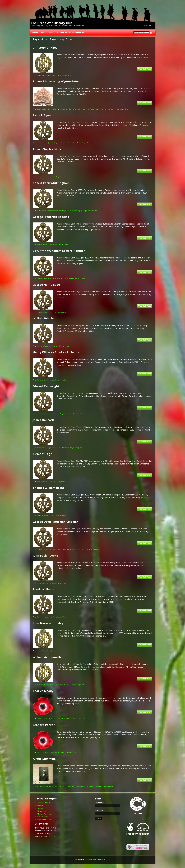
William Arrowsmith (47, 657)
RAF (68, 549)
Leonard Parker (44, 725)
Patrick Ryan (42, 115)
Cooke (39, 583)
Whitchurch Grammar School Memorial (71, 719)
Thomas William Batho (49, 488)
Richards (40, 380)
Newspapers (42, 817)
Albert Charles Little (47, 149)
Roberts (40, 244)
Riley (61, 75)
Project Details (48, 33)
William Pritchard (45, 318)
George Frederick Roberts (51, 217)
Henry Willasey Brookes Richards (56, 352)
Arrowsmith (41, 685)
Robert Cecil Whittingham (51, 183)
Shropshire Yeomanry (77, 278)
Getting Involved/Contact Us (70, 33)
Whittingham (92, 211)
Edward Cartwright (46, 386)
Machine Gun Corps (66, 109)
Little (39, 177)
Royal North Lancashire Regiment (72, 685)
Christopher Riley (45, 48)
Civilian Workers (44, 803)
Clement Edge (42, 454)
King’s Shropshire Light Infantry (55, 549)
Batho (39, 515)
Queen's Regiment (54, 143)
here (53, 836)
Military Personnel (45, 814)
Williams (65, 617)
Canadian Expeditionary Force (48, 75)
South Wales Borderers (79, 414)
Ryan (89, 143)
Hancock (55, 448)
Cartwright (41, 414)
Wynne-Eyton (124, 109)
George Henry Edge (46, 285)
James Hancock (43, 420)
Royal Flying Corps (70, 75)
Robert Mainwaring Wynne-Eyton (56, 81)
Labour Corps (42, 143)
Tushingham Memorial (73, 752)
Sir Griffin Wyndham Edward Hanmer (59, 251)
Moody (39, 719)
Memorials (41, 752)
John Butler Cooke (45, 555)
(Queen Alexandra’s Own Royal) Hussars (51, 786)
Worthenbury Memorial (105, 786)
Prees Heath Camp (45, 819)
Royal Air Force (79, 109)
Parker (48, 752)
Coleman (40, 549)
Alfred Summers (44, 759)
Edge (39, 312)
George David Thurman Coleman (56, 522)
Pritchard (40, 346)
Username (99, 803)
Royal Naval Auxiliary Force (109, 109)
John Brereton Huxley (48, 623)
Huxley (39, 651)
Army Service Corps (44, 448)
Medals (40, 806)
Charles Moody (43, 691)
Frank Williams (43, 589)
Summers (92, 786)
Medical (40, 808)
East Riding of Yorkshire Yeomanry (49, 211)
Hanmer (40, 278)
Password (99, 811)
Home (35, 33)
